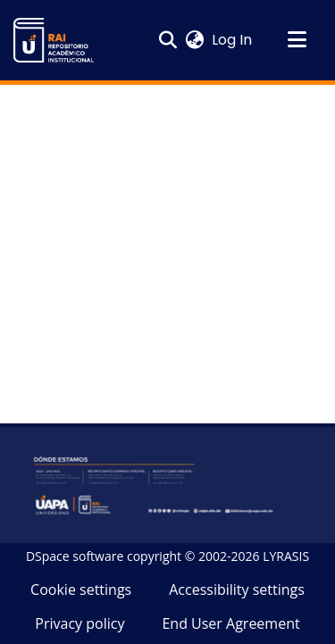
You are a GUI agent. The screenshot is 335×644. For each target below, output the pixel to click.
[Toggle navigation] (297, 40)
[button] (54, 40)
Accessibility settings (237, 590)
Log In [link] (233, 40)
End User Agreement (230, 623)
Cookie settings (81, 590)
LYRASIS (286, 556)
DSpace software (75, 556)
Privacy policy (80, 623)
